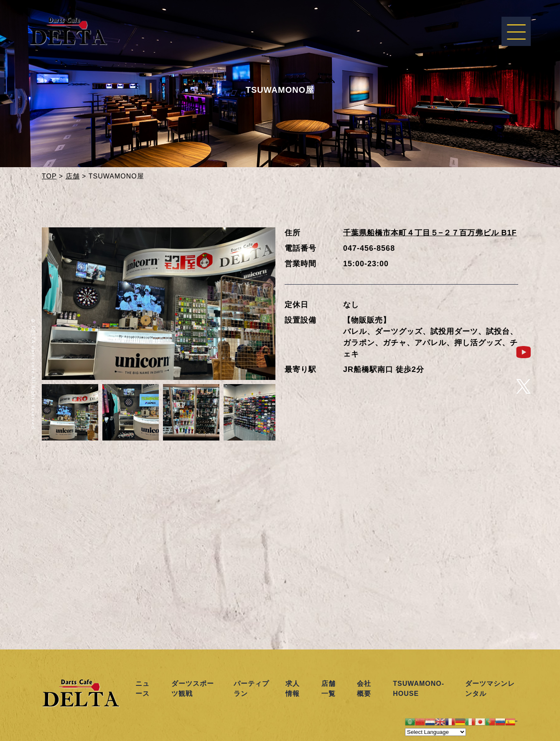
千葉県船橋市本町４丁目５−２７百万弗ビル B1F (430, 233)
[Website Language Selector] (435, 732)
